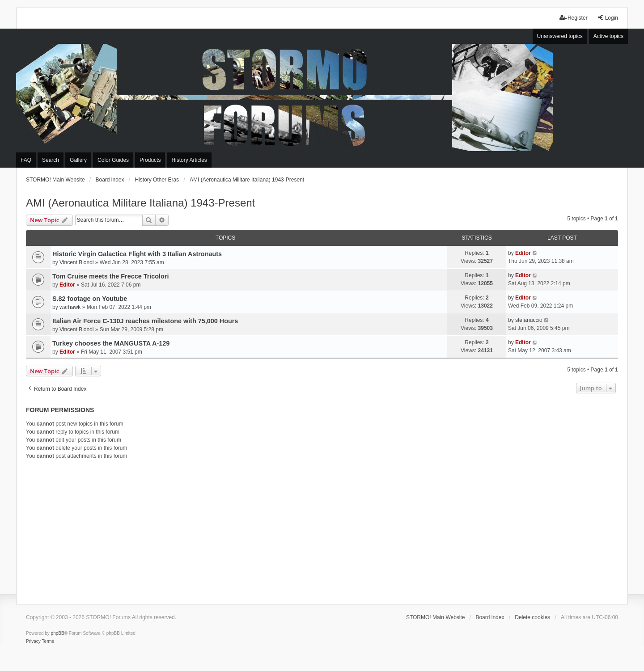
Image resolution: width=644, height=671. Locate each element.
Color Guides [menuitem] (113, 160)
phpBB (58, 633)
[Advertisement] (322, 531)
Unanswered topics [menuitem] (560, 36)
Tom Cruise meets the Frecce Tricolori (110, 276)
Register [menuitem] (574, 18)
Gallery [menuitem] (78, 160)
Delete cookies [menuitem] (532, 617)
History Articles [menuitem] (189, 160)
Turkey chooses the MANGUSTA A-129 (111, 343)
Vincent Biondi (77, 262)
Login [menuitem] (608, 18)
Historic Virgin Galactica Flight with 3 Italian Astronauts (137, 254)
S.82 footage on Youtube (90, 299)
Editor (523, 253)
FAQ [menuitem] (26, 160)
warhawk (70, 307)
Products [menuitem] (150, 160)
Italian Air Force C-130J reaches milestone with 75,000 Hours (145, 321)
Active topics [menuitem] (608, 36)
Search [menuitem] (51, 160)
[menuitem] (33, 641)
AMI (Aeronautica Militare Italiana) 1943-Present (140, 203)
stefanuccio (529, 320)
